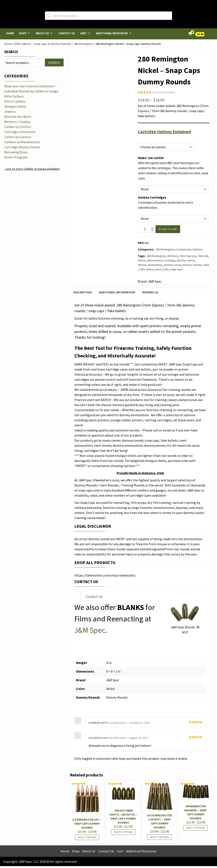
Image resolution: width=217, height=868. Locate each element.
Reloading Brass (16, 152)
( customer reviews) (164, 92)
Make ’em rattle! (151, 158)
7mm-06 (203, 256)
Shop (23, 33)
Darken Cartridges (152, 197)
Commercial (183, 249)
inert (158, 269)
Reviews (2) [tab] (150, 292)
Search (11, 52)
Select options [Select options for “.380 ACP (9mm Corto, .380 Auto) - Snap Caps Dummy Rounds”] (123, 832)
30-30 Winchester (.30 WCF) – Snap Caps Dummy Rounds (159, 821)
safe (166, 269)
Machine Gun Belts (18, 117)
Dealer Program (16, 157)
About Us (42, 33)
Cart (83, 33)
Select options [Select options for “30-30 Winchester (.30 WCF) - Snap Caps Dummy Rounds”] (160, 837)
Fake (206, 265)
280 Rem (172, 256)
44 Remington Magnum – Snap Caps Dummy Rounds (196, 812)
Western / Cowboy (17, 122)
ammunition (155, 260)
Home (10, 33)
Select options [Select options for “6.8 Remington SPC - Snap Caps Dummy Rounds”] (87, 837)
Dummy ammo (186, 260)
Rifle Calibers (14, 96)
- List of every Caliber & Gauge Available (32, 169)
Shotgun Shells (15, 106)
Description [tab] (82, 292)
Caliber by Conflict (18, 127)
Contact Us (67, 33)
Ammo (142, 260)
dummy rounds (192, 265)
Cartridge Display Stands (22, 147)
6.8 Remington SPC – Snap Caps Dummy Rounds (87, 824)
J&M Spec (90, 630)
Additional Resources (112, 33)
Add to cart (170, 229)
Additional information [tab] (117, 292)
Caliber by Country (18, 137)
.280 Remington (83, 44)
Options (143, 138)
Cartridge (169, 260)
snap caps (176, 269)
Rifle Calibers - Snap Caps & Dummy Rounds (43, 44)
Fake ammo (147, 269)
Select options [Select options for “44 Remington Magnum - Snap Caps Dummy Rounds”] (196, 828)
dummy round (172, 265)
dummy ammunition (150, 265)
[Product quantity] (146, 229)
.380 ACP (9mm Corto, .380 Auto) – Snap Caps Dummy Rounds (123, 816)
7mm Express (188, 256)
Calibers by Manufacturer (22, 142)
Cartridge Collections (20, 132)
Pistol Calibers (15, 101)
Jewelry (10, 111)
